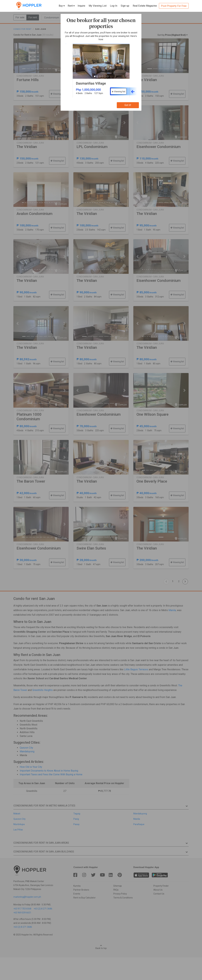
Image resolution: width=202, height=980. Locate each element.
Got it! (128, 105)
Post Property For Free (174, 6)
